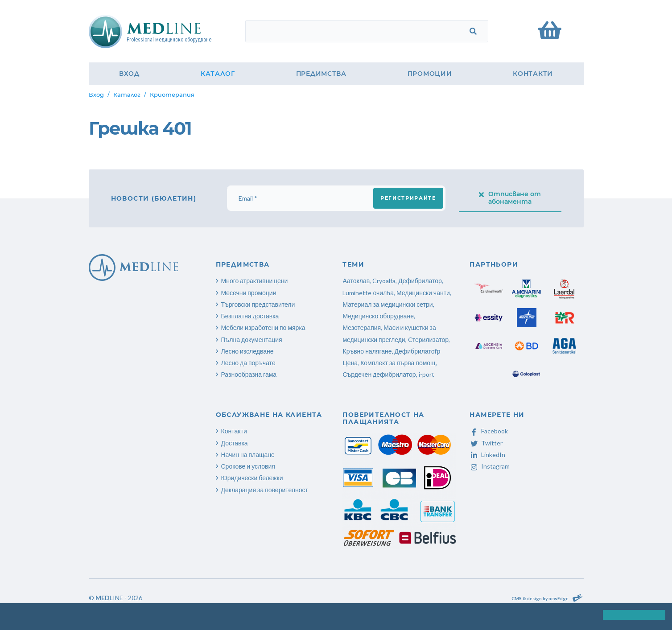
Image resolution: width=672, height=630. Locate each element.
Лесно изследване (247, 351)
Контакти (533, 74)
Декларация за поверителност (265, 490)
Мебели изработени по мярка (263, 327)
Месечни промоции (249, 293)
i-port (427, 374)
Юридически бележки (252, 478)
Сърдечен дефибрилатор (379, 374)
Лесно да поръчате (248, 363)
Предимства (321, 74)
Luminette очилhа (368, 293)
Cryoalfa (384, 281)
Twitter (486, 443)
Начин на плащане (248, 455)
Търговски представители (258, 304)
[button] (8, 616)
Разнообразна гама (249, 374)
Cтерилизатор (428, 340)
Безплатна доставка (250, 316)
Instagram (490, 466)
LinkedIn (487, 455)
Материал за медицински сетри (388, 304)
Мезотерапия (362, 327)
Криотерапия (172, 95)
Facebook (489, 431)
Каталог (218, 74)
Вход (129, 74)
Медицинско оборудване (378, 316)
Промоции (430, 74)
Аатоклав (356, 281)
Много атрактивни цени (255, 281)
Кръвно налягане (367, 351)
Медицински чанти (423, 293)
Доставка (235, 443)
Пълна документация (252, 340)
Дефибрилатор (420, 281)
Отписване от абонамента (510, 198)
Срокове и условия (248, 466)
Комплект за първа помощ (398, 363)
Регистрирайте (408, 198)
